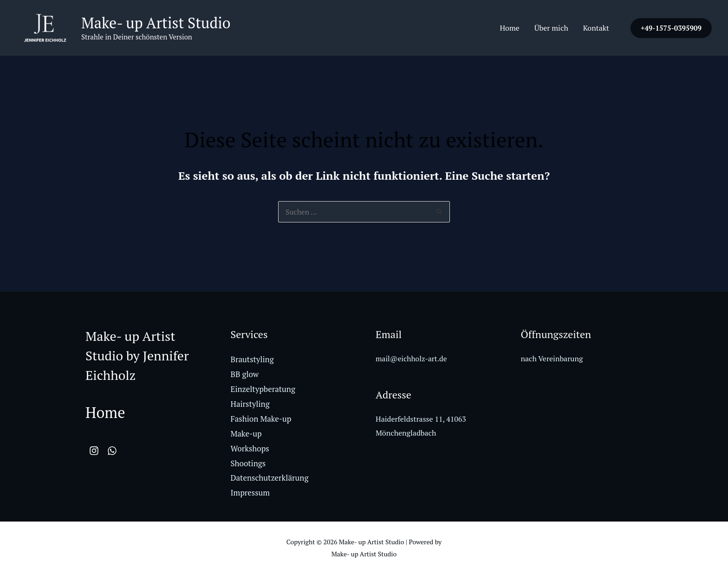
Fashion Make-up (261, 419)
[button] (671, 28)
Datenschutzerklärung (270, 478)
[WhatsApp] (116, 452)
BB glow (245, 375)
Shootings (248, 463)
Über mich (551, 28)
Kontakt (596, 28)
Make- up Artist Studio (156, 23)
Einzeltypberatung (263, 390)
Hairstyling (250, 404)
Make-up (246, 434)
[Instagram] (94, 452)
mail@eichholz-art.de (412, 359)
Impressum (250, 492)
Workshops (250, 448)
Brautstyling (252, 360)
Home (509, 28)
